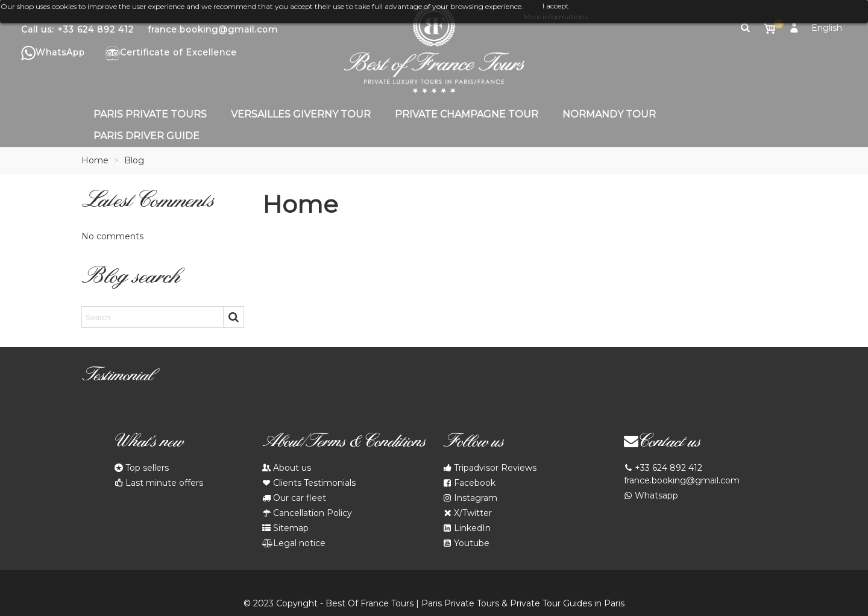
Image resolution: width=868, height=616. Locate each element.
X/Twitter (467, 513)
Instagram (470, 498)
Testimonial (117, 377)
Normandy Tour (609, 114)
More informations (555, 17)
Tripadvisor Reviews (490, 468)
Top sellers (142, 468)
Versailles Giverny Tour (301, 114)
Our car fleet (294, 498)
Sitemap (285, 528)
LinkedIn (467, 528)
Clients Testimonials (309, 483)
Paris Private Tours (150, 114)
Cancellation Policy (307, 513)
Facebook (469, 483)
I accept (556, 6)
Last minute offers (159, 483)
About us (287, 468)
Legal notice (294, 543)
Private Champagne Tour (467, 114)
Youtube (466, 543)
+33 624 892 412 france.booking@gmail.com (682, 474)
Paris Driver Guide (146, 136)
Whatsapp (651, 496)
